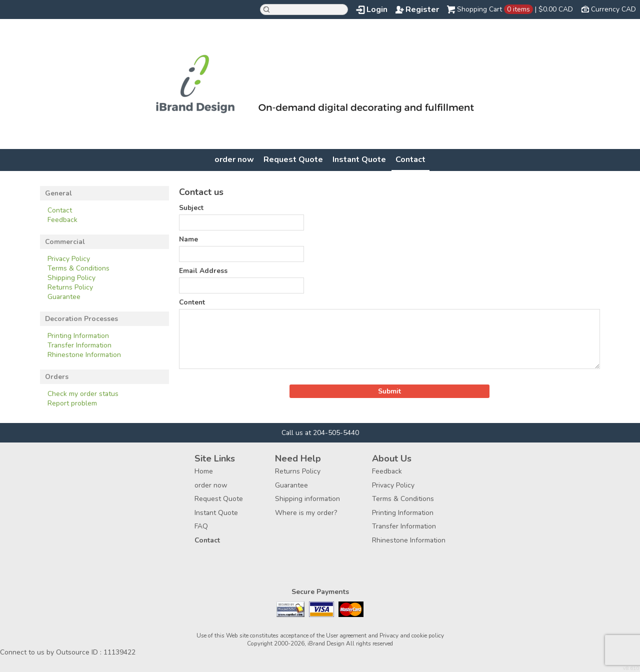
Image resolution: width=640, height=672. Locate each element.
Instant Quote (359, 159)
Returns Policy (70, 287)
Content (192, 302)
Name (188, 239)
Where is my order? (306, 513)
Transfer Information (79, 345)
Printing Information (78, 336)
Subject (191, 208)
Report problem (72, 403)
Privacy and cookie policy (412, 635)
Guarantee (64, 297)
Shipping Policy (71, 278)
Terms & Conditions (78, 268)
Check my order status (83, 394)
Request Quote (293, 159)
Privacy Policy (69, 259)
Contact (410, 159)
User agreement (346, 635)
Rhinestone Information (84, 355)
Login (377, 9)
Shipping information (307, 499)
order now (234, 159)
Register (422, 9)
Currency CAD (613, 9)
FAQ (201, 526)
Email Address (203, 271)
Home (204, 471)
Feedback (62, 220)
